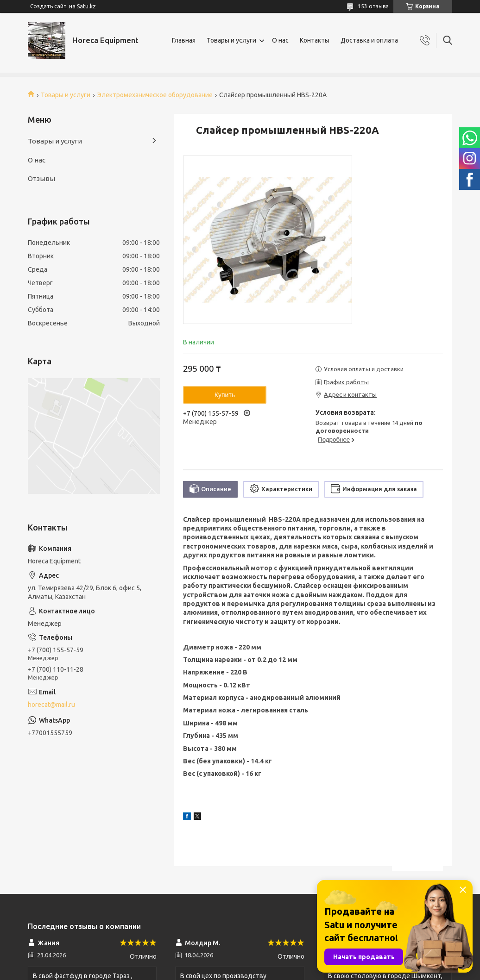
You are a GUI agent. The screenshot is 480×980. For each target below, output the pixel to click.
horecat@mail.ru (51, 705)
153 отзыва (373, 6)
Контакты (315, 40)
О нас (280, 40)
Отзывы (41, 178)
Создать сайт (48, 6)
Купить (225, 395)
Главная (184, 40)
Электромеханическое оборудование (155, 95)
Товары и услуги (231, 40)
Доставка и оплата (369, 40)
